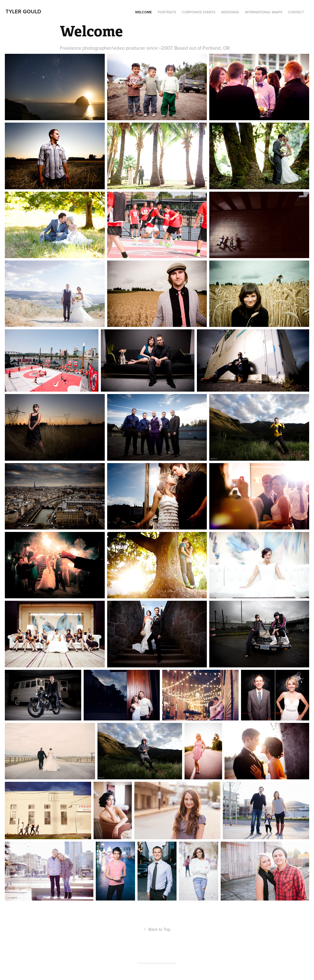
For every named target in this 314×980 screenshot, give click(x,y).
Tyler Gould (23, 11)
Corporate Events (199, 12)
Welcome (143, 12)
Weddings (230, 12)
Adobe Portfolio (165, 963)
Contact (296, 12)
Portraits (167, 12)
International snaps (264, 12)
